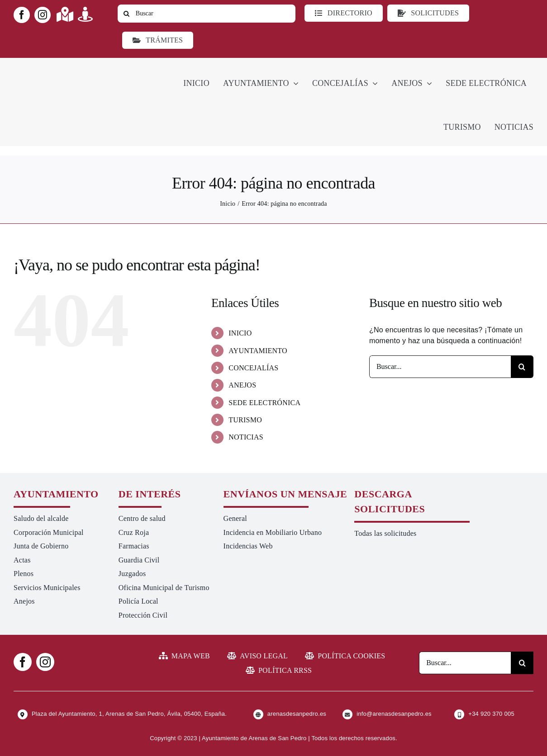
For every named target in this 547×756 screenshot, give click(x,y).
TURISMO (245, 420)
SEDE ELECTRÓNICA (264, 403)
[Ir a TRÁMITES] (158, 40)
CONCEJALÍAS (253, 368)
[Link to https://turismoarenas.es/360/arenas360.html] (85, 14)
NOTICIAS (246, 437)
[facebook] (22, 15)
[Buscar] (207, 14)
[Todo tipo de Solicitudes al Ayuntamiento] (428, 13)
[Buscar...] (440, 367)
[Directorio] (343, 13)
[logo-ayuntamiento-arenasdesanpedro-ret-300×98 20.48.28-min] (71, 66)
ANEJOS (242, 385)
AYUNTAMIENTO (258, 351)
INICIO (240, 333)
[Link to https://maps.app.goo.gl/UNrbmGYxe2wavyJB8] (65, 14)
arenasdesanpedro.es (297, 714)
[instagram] (43, 15)
